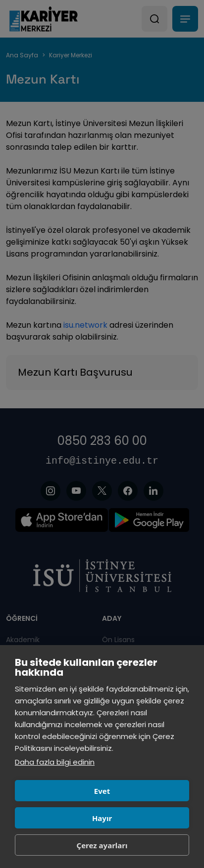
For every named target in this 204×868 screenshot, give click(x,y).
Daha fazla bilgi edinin (55, 762)
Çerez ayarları (102, 845)
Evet (102, 791)
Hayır (102, 818)
